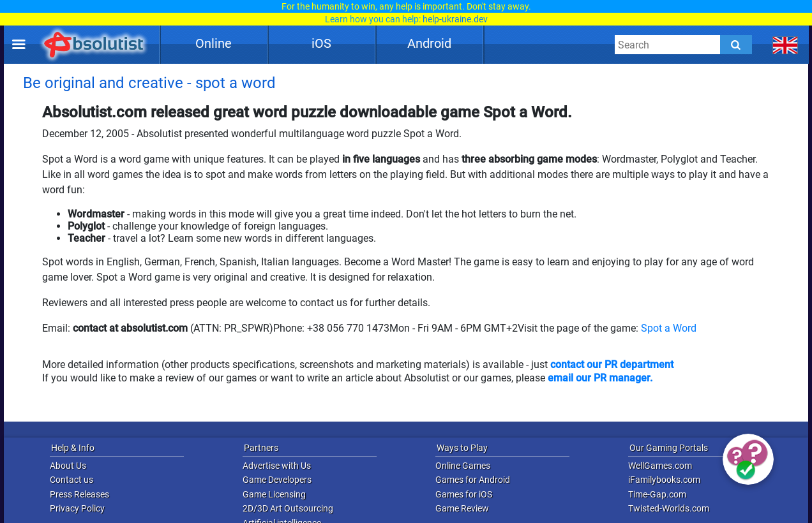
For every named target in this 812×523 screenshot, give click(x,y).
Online (214, 43)
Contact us (71, 480)
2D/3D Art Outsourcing (288, 508)
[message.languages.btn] (786, 45)
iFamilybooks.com (664, 480)
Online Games (463, 466)
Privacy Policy (77, 508)
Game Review (462, 508)
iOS (321, 43)
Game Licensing (274, 494)
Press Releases (79, 494)
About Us (68, 466)
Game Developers (277, 480)
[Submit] (736, 45)
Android (429, 43)
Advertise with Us (277, 466)
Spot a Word (669, 328)
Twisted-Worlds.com (669, 508)
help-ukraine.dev (455, 19)
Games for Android (473, 480)
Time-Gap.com (657, 494)
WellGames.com (660, 466)
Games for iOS (464, 494)
